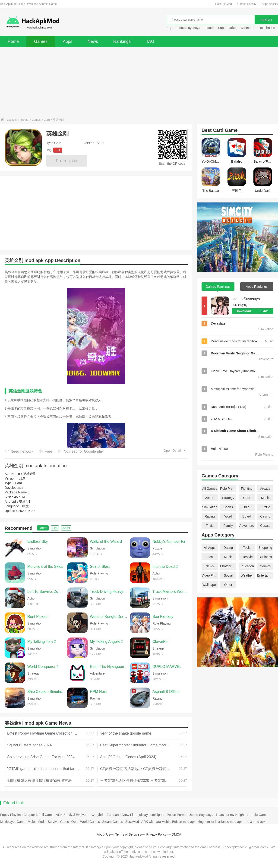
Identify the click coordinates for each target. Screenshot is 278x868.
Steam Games (112, 822)
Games (41, 41)
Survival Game (58, 822)
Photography (228, 566)
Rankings (122, 41)
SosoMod (132, 822)
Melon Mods (37, 822)
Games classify (247, 4)
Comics (265, 566)
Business (265, 557)
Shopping (265, 548)
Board (247, 516)
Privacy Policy (156, 834)
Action (210, 498)
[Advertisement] (139, 82)
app (169, 28)
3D (58, 150)
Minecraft (248, 28)
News (93, 41)
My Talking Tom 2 (42, 642)
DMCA (176, 834)
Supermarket (227, 28)
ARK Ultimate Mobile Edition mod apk (168, 822)
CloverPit (160, 642)
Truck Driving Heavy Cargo (109, 592)
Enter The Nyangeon (107, 667)
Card (47, 120)
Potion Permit (177, 815)
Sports (228, 507)
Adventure (247, 526)
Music (265, 498)
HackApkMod (223, 4)
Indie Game (259, 815)
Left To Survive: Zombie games (46, 592)
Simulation (210, 507)
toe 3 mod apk (255, 822)
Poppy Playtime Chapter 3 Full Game (27, 815)
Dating (228, 548)
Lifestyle (247, 557)
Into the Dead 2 (165, 567)
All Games (210, 489)
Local (210, 557)
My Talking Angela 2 (106, 642)
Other (228, 585)
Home (13, 41)
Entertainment (265, 575)
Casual (265, 526)
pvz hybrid (97, 815)
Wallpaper (210, 585)
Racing (210, 516)
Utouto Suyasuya (246, 299)
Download (254, 311)
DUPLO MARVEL (167, 667)
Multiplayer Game (13, 822)
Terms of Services (128, 834)
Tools (247, 548)
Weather (247, 575)
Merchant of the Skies (45, 567)
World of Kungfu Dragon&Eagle (109, 617)
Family (228, 526)
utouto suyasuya (188, 28)
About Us (104, 834)
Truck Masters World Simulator (171, 592)
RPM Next (98, 692)
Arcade (265, 489)
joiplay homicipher (152, 815)
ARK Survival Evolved (72, 815)
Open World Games (86, 822)
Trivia (210, 526)
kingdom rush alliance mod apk (220, 822)
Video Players (210, 575)
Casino (265, 516)
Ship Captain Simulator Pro (46, 692)
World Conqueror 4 (43, 667)
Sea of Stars (100, 567)
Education (247, 566)
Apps (68, 41)
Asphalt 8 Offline (166, 692)
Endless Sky (38, 541)
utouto (209, 28)
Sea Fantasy (163, 617)
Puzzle (265, 507)
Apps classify (270, 4)
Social (228, 575)
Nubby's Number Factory (171, 541)
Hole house (267, 28)
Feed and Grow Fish (122, 815)
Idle (247, 507)
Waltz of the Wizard (106, 541)
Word (228, 516)
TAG (150, 41)
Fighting (247, 489)
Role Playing (228, 489)
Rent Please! (38, 617)
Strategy (228, 498)
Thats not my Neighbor (232, 815)
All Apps (210, 548)
